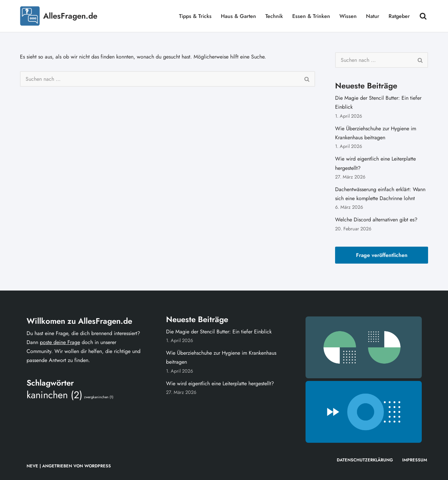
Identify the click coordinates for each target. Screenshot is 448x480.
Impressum (415, 460)
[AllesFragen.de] (59, 16)
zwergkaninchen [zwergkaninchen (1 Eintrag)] (99, 397)
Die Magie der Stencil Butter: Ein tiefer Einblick (219, 332)
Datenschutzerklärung (365, 460)
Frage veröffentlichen (382, 255)
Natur (373, 16)
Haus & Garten (238, 16)
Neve (32, 466)
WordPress (98, 466)
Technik (274, 16)
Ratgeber (399, 16)
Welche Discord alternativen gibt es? (376, 220)
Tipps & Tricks (195, 16)
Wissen (348, 16)
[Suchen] (423, 16)
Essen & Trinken (311, 16)
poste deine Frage (60, 342)
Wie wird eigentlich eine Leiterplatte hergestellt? (221, 383)
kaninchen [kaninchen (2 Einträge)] (54, 395)
